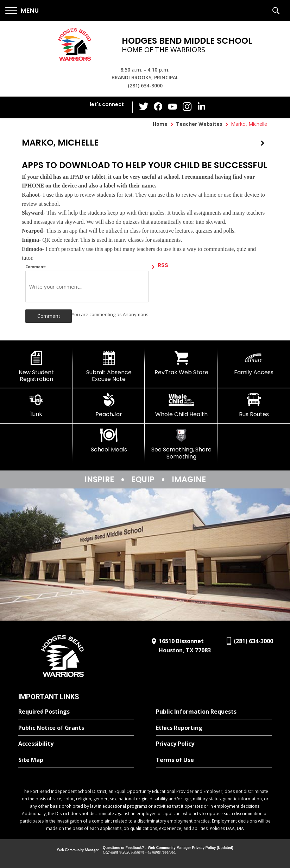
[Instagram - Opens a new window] (187, 107)
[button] (22, 11)
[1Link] (36, 405)
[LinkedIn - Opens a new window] (201, 107)
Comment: (36, 267)
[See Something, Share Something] (181, 444)
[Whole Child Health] (181, 405)
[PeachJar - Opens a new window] (109, 405)
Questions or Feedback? (123, 848)
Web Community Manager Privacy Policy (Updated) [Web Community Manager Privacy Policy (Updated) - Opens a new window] (191, 848)
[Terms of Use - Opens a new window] (214, 760)
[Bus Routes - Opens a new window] (254, 405)
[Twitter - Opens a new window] (145, 107)
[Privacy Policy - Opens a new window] (214, 744)
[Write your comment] (87, 287)
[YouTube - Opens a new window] (173, 107)
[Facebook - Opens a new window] (159, 107)
